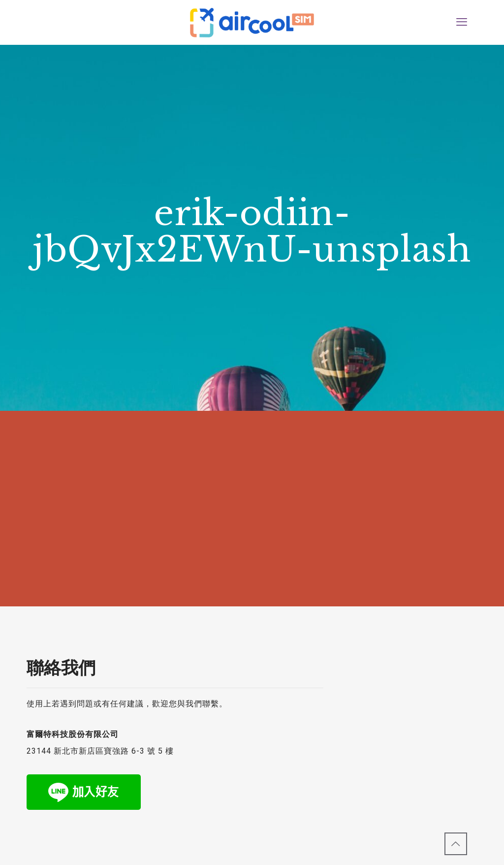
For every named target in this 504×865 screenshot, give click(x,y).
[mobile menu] (462, 22)
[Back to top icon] (456, 844)
